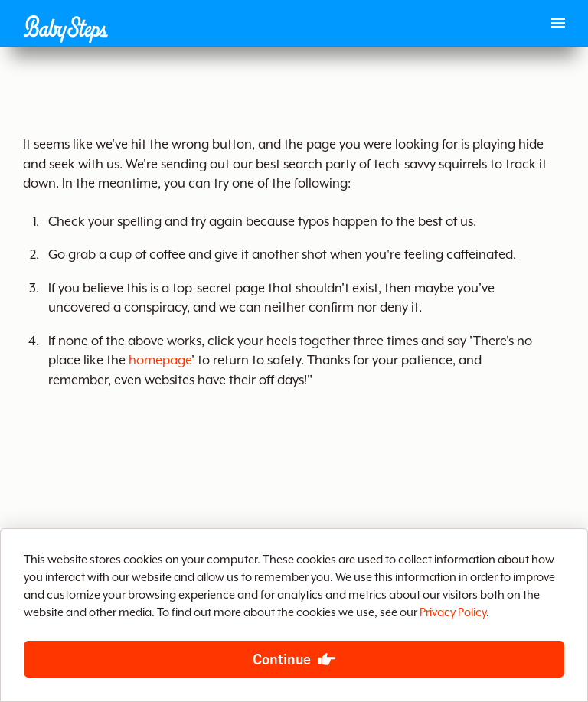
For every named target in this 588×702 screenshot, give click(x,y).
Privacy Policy (453, 613)
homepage (160, 361)
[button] (65, 29)
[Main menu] (558, 23)
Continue (282, 658)
